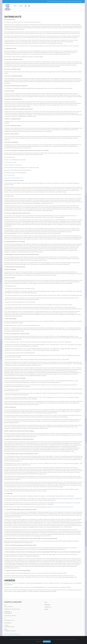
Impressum (47, 605)
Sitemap (46, 609)
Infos (46, 602)
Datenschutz (48, 607)
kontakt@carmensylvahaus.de (15, 165)
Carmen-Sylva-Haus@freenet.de (12, 634)
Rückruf (62, 1)
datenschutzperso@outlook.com (15, 178)
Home (15, 6)
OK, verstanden (47, 641)
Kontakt (66, 1)
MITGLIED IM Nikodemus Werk (75, 1)
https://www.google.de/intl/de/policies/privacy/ (63, 507)
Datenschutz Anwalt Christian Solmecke (45, 577)
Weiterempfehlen (51, 1)
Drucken (57, 1)
